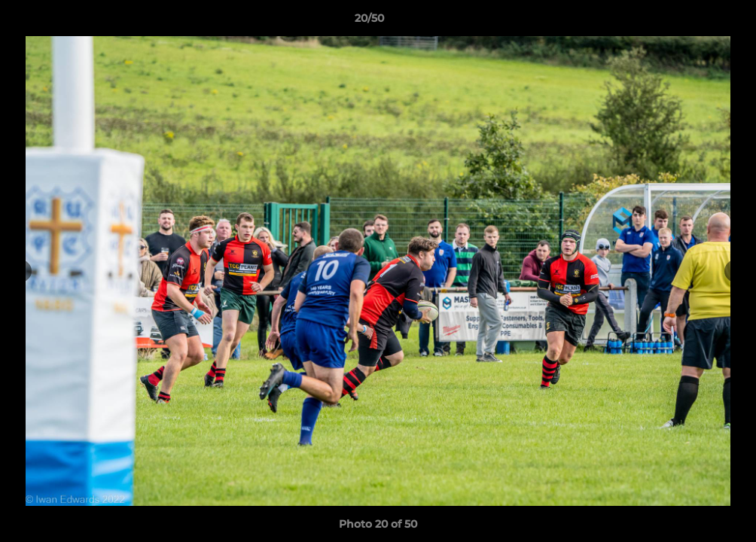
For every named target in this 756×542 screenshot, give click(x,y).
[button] (693, 22)
